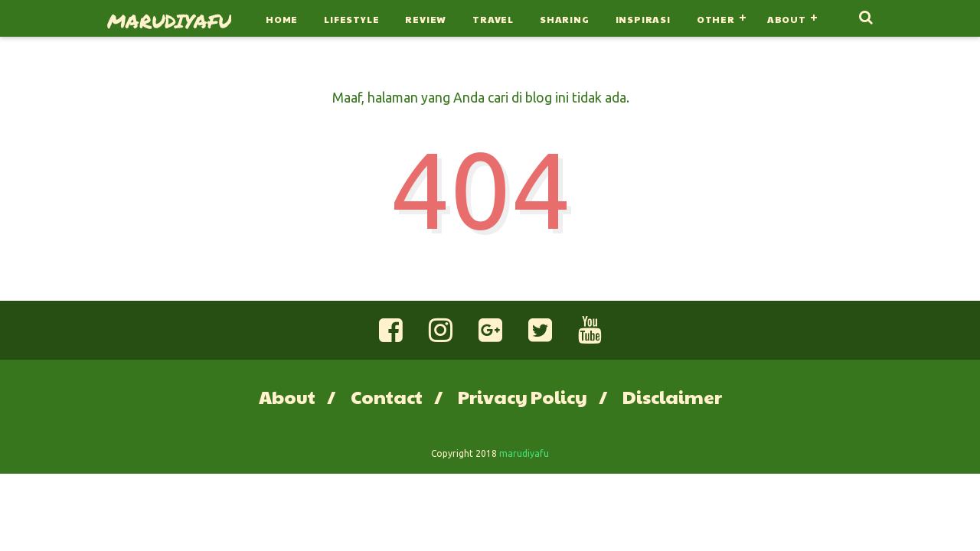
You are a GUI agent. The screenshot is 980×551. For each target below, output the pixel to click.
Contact (387, 396)
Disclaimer (672, 396)
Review (426, 19)
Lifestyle (351, 19)
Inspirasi (643, 19)
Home (282, 19)
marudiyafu (169, 21)
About (787, 19)
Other (716, 19)
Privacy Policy (523, 396)
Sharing (565, 19)
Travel (493, 19)
